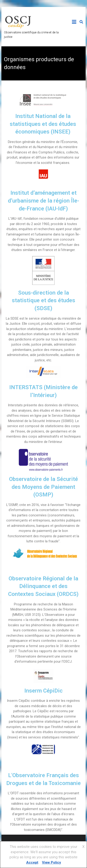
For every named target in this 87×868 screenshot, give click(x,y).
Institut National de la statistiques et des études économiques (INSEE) (43, 124)
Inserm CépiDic (43, 691)
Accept (32, 862)
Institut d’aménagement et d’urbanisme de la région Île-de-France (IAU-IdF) (43, 201)
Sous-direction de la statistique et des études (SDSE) (43, 300)
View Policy (52, 862)
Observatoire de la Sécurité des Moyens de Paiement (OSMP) (43, 487)
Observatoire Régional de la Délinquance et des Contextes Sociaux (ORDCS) (43, 586)
